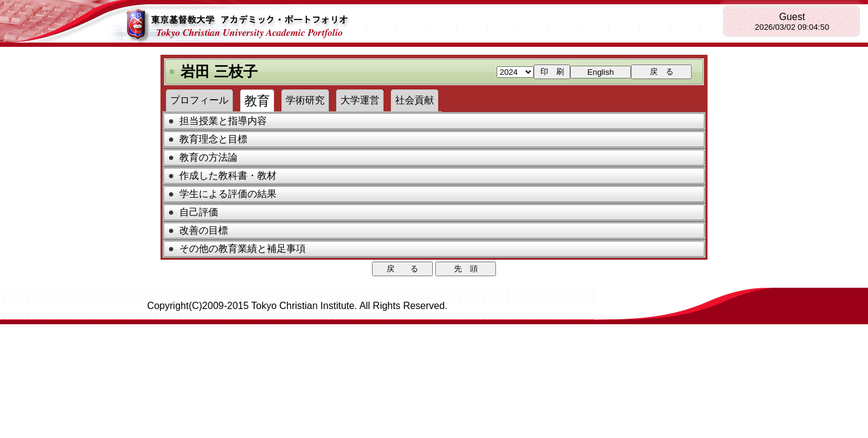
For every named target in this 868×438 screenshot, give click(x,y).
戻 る (662, 71)
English (601, 72)
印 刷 (552, 71)
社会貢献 (415, 100)
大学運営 (360, 100)
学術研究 (305, 100)
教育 (257, 101)
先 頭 (466, 269)
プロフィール (199, 100)
